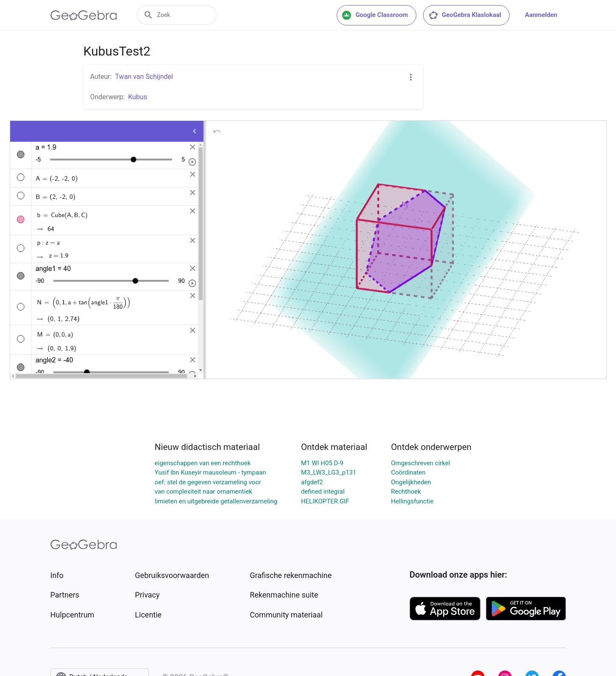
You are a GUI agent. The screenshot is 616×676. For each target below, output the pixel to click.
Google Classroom (375, 15)
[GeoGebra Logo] (84, 15)
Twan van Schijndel (144, 77)
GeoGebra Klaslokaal (465, 15)
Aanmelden (541, 15)
